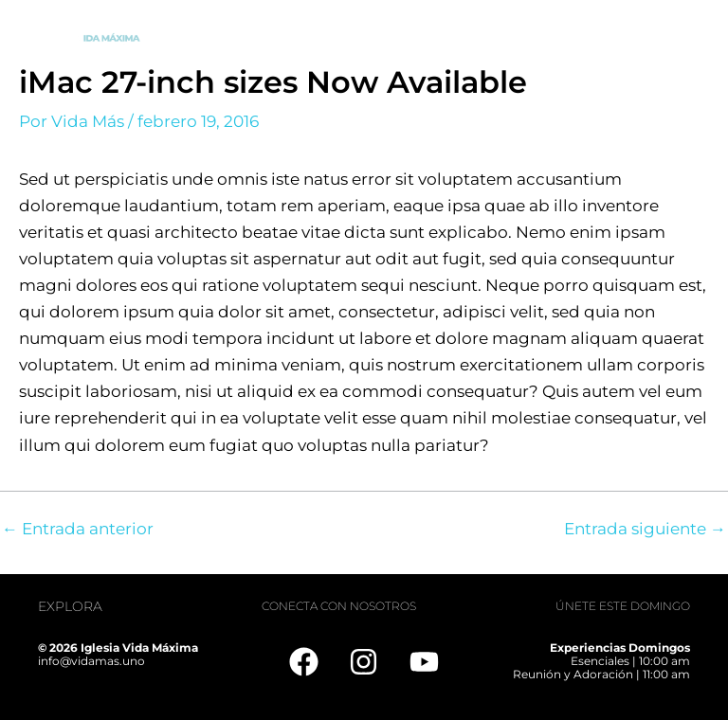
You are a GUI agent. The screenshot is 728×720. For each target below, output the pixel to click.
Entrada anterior (78, 529)
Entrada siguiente (645, 529)
